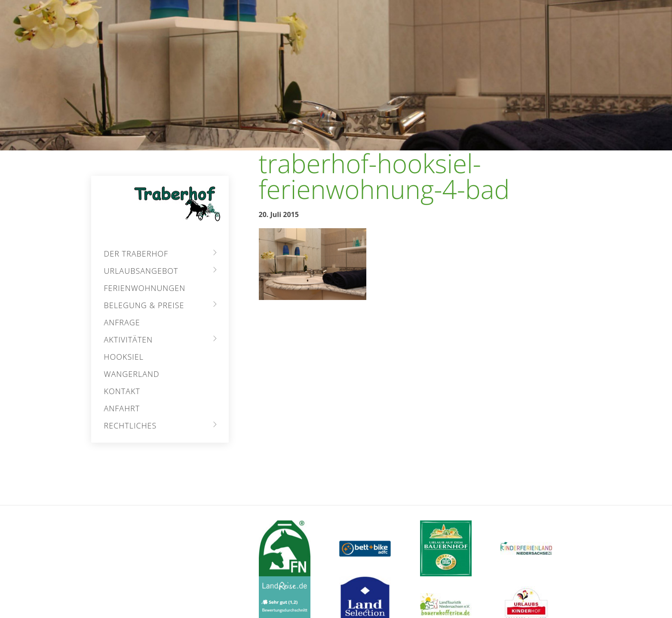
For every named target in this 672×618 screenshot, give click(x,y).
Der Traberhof (136, 254)
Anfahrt (122, 408)
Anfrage (122, 322)
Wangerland (132, 374)
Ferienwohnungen (145, 288)
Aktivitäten (129, 340)
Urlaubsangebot (141, 271)
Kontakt (122, 391)
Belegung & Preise (144, 305)
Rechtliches (130, 425)
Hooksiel (124, 357)
